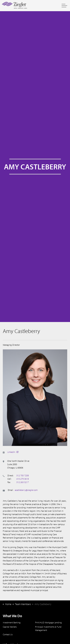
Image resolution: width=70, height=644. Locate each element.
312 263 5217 (23, 482)
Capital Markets (10, 627)
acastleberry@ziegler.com (26, 490)
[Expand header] (64, 6)
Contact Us (8, 634)
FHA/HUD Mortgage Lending (48, 622)
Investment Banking (12, 622)
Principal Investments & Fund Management (48, 628)
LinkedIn (13, 452)
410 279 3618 (23, 479)
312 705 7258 (23, 475)
